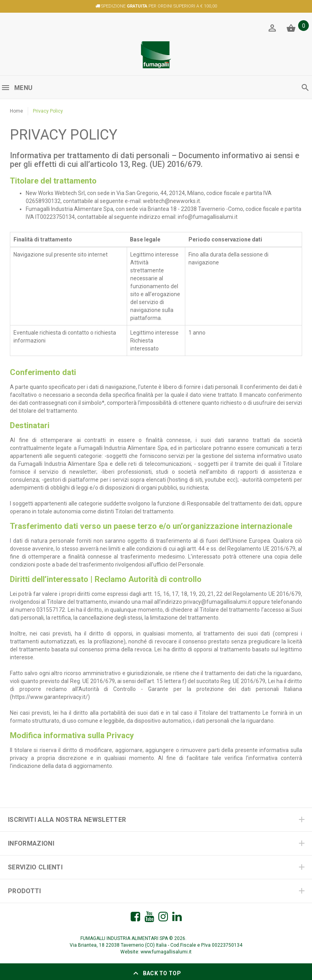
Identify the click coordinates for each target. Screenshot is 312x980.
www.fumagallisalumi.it (166, 952)
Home (16, 111)
